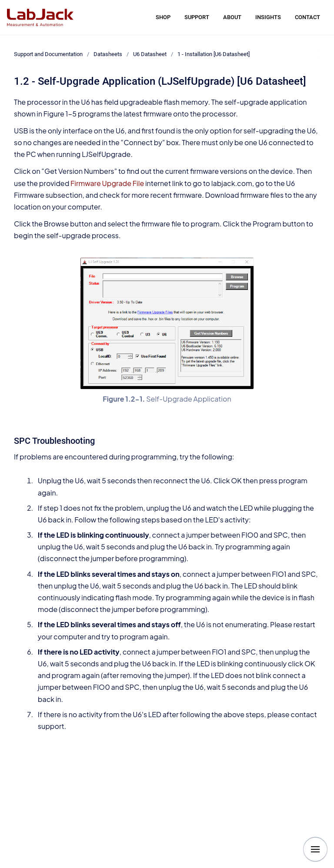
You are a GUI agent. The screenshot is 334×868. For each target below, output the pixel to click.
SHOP (163, 17)
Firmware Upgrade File (107, 183)
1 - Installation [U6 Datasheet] (214, 54)
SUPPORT (197, 17)
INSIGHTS (268, 17)
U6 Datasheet (150, 54)
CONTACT (307, 17)
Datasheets (108, 54)
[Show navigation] (315, 849)
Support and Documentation (48, 54)
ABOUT (232, 17)
